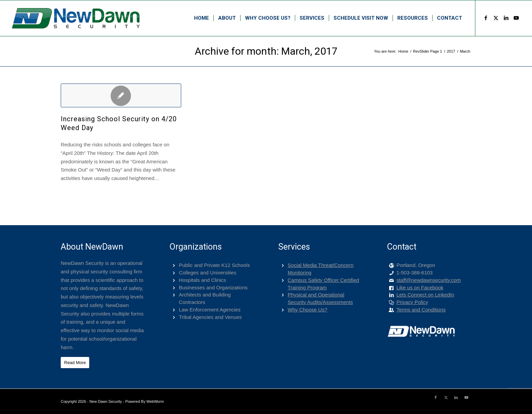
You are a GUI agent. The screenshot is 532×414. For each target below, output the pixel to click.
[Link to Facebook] (486, 18)
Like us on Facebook (420, 287)
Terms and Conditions (421, 310)
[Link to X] (496, 18)
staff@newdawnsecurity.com (429, 280)
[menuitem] (202, 18)
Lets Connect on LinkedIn (425, 295)
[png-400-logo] (75, 18)
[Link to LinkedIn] (506, 18)
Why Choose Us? (308, 310)
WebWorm (155, 401)
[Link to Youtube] (516, 18)
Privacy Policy (412, 302)
